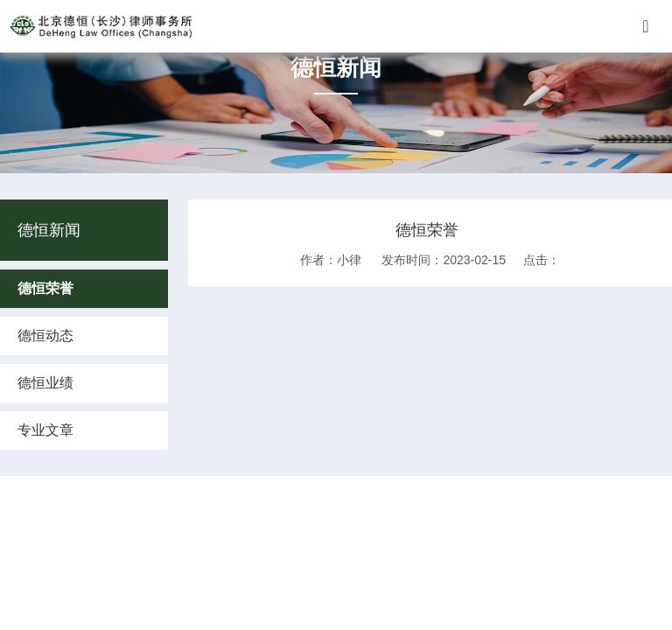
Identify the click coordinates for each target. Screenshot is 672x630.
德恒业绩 (45, 383)
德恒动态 (45, 336)
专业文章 (45, 430)
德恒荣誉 (45, 288)
